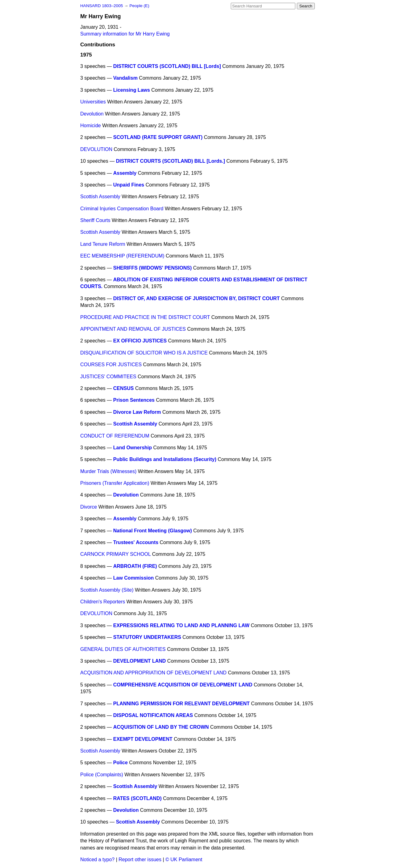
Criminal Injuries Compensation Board (122, 209)
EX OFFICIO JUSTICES (140, 341)
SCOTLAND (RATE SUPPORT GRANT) (158, 137)
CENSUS (124, 388)
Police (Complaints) (102, 775)
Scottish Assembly (100, 197)
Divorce (89, 507)
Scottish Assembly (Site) (107, 590)
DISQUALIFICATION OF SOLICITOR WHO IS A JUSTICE (144, 353)
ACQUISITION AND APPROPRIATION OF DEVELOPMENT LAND (153, 673)
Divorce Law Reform (137, 412)
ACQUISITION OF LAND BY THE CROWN (161, 727)
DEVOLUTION (96, 149)
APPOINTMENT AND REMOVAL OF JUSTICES (133, 329)
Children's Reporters (103, 602)
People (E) (139, 6)
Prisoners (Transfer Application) (115, 483)
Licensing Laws (132, 90)
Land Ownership (133, 448)
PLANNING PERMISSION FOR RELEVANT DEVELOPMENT (181, 704)
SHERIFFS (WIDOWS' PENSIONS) (152, 268)
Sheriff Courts (95, 220)
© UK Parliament (184, 860)
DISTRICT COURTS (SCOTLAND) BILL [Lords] (167, 66)
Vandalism (125, 78)
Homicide (91, 126)
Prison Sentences (134, 400)
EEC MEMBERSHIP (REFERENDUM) (122, 256)
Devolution (92, 114)
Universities (93, 102)
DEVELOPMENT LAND (140, 661)
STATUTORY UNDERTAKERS (147, 637)
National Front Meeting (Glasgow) (153, 531)
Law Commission (134, 578)
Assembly (125, 173)
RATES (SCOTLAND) (137, 798)
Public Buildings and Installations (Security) (165, 459)
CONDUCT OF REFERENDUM (115, 436)
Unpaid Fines (129, 185)
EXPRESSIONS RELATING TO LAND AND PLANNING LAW (181, 625)
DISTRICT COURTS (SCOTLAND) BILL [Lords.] (170, 161)
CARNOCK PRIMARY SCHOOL (115, 554)
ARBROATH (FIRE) (135, 566)
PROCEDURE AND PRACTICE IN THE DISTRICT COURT (145, 317)
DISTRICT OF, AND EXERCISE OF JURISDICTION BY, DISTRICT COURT (197, 298)
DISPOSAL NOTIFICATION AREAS (153, 715)
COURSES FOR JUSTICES (111, 365)
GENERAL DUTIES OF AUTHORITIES (123, 649)
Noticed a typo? (97, 860)
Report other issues (140, 860)
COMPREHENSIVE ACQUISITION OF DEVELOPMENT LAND (183, 685)
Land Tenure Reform (103, 244)
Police (121, 763)
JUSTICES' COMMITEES (108, 377)
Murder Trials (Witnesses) (108, 471)
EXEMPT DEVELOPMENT (143, 739)
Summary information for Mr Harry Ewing (125, 34)
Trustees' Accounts (136, 542)
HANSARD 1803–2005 (102, 6)
